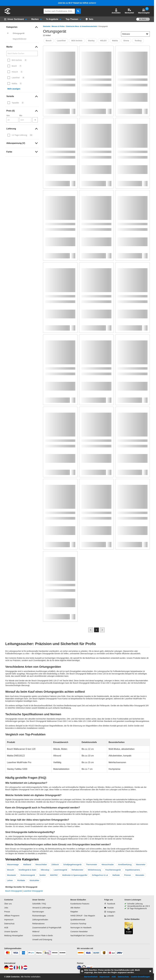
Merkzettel (129, 11)
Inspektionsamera (133, 870)
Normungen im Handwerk (81, 928)
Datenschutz (9, 924)
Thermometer (92, 865)
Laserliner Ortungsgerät (33, 891)
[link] (22, 27)
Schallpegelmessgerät (72, 865)
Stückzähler (34, 880)
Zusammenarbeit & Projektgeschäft (47, 928)
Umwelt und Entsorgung (42, 940)
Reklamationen (38, 924)
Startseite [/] (47, 26)
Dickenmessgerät (28, 875)
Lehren (10, 880)
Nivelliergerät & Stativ (28, 870)
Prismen (127, 875)
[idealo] (79, 969)
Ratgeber (74, 912)
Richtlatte (21, 880)
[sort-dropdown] (135, 34)
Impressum (9, 920)
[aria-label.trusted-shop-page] (129, 928)
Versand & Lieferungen (42, 908)
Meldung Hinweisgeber (14, 936)
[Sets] (89, 19)
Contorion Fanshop (78, 924)
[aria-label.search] (78, 11)
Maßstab (116, 875)
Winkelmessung (94, 870)
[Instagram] (110, 912)
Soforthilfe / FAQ (39, 904)
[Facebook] (110, 904)
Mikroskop (45, 870)
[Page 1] (96, 630)
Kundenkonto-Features (80, 904)
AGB (6, 928)
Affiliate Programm (12, 916)
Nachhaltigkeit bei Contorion (82, 936)
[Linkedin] (109, 916)
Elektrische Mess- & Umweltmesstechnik (82, 26)
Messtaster (12, 875)
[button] (116, 11)
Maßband (27, 865)
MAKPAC (54, 875)
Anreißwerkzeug (125, 865)
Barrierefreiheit (91, 977)
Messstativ (140, 875)
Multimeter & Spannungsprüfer (75, 875)
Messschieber (41, 865)
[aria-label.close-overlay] (150, 971)
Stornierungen (38, 912)
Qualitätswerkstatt (78, 920)
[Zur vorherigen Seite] (91, 630)
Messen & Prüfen (58, 26)
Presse (7, 912)
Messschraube (108, 865)
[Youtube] (109, 908)
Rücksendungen (39, 916)
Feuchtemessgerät (113, 870)
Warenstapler (144, 11)
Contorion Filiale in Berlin (43, 936)
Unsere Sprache (11, 932)
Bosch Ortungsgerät (14, 891)
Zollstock (55, 865)
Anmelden (116, 11)
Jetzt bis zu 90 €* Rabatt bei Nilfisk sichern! (77, 3)
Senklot (43, 875)
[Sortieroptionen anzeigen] (147, 34)
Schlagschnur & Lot (100, 875)
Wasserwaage (13, 865)
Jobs (6, 908)
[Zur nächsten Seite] (102, 630)
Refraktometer (77, 870)
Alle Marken (75, 908)
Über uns (8, 904)
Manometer (141, 865)
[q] (59, 11)
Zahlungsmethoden (40, 920)
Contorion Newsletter (79, 932)
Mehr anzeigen (14, 89)
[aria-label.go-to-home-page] (7, 14)
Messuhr (11, 870)
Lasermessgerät (60, 870)
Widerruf (36, 932)
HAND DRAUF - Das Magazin (83, 916)
